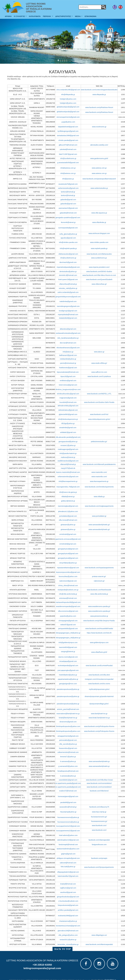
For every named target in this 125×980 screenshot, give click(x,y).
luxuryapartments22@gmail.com (68, 826)
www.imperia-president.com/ (99, 267)
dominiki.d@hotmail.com (68, 275)
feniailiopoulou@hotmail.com (68, 771)
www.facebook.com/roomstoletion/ (99, 783)
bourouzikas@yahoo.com (68, 576)
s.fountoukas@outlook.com (68, 901)
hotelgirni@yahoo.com (68, 99)
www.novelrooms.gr (99, 127)
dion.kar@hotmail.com (68, 343)
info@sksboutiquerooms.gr (68, 419)
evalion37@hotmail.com (68, 791)
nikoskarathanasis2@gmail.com (68, 348)
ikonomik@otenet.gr (68, 222)
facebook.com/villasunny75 (99, 807)
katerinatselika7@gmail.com (68, 876)
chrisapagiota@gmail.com (68, 621)
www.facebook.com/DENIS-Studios (99, 271)
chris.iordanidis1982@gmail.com (68, 90)
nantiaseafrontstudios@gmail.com (68, 333)
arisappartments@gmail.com (68, 736)
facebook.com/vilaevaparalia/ (99, 840)
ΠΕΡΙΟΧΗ (48, 17)
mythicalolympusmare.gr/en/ (99, 689)
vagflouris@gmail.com (68, 888)
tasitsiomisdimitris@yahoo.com (68, 849)
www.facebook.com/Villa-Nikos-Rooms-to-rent (99, 275)
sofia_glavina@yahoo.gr (68, 234)
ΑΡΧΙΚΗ (8, 16)
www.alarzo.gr (99, 352)
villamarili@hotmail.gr (68, 464)
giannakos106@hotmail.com (68, 931)
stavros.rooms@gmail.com (68, 657)
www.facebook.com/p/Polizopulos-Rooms (99, 726)
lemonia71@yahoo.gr (68, 757)
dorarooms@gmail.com (68, 722)
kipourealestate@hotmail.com (68, 372)
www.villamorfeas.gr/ (99, 284)
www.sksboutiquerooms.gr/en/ (99, 419)
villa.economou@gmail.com (68, 611)
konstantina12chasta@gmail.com (68, 926)
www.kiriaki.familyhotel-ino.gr (99, 718)
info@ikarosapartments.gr (68, 481)
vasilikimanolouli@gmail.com (68, 461)
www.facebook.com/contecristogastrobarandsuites (99, 90)
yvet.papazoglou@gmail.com (68, 670)
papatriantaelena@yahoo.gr (68, 679)
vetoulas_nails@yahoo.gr (68, 288)
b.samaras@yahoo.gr (68, 761)
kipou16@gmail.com (68, 376)
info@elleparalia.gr (68, 94)
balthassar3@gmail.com (68, 355)
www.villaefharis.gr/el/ (99, 652)
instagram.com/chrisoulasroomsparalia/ (99, 679)
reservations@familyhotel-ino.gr (68, 714)
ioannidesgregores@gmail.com (68, 306)
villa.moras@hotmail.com (68, 520)
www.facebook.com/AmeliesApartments (99, 487)
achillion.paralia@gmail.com (68, 910)
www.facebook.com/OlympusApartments (99, 867)
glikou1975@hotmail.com (68, 145)
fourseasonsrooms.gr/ (99, 817)
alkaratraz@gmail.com (68, 329)
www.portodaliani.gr (99, 516)
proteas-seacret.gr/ (99, 576)
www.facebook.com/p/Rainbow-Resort (99, 107)
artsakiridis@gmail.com (68, 428)
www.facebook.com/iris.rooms (99, 684)
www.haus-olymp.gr (99, 812)
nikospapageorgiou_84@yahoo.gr (68, 633)
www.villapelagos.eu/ (99, 935)
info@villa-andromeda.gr (68, 594)
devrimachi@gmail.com (68, 262)
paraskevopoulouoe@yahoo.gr (68, 689)
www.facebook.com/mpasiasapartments (99, 568)
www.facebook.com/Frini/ (99, 414)
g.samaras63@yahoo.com (68, 766)
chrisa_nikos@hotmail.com (68, 585)
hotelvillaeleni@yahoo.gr (68, 675)
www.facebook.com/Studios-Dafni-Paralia (99, 402)
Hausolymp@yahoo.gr (68, 812)
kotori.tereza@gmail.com (68, 385)
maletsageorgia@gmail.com (68, 449)
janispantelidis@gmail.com (68, 628)
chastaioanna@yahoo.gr (68, 921)
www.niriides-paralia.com (99, 242)
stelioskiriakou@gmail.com (68, 410)
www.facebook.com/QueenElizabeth (99, 279)
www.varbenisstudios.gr (99, 188)
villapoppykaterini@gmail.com (68, 872)
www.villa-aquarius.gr (99, 213)
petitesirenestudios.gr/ (99, 442)
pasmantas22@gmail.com (68, 208)
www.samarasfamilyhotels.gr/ (99, 525)
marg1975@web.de (68, 468)
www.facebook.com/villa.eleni (99, 675)
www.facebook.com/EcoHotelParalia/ (99, 666)
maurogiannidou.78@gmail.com (68, 487)
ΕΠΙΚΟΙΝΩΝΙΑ (91, 16)
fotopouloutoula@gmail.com (68, 905)
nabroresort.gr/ (99, 581)
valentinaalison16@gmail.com (68, 840)
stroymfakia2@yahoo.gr (68, 563)
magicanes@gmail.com (68, 398)
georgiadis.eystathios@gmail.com (68, 218)
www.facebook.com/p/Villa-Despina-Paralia (99, 621)
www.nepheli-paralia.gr (99, 248)
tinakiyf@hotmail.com (68, 884)
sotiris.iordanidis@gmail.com (68, 292)
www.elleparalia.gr (99, 94)
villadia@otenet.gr (68, 497)
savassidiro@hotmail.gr (68, 807)
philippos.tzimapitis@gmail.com (68, 858)
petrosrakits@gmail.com (68, 740)
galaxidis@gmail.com (68, 200)
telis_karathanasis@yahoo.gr (68, 338)
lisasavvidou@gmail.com (68, 748)
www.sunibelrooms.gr (99, 258)
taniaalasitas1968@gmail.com (68, 136)
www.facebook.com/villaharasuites (99, 254)
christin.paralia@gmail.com (68, 140)
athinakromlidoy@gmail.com (68, 406)
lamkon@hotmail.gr (68, 192)
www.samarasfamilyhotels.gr (99, 761)
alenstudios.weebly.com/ (99, 145)
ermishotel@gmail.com (68, 534)
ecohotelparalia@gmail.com (68, 666)
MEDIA (79, 17)
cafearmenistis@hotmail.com (68, 752)
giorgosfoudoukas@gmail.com (68, 897)
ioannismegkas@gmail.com (68, 506)
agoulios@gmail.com (68, 238)
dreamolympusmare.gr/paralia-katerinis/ (99, 696)
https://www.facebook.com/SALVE (99, 633)
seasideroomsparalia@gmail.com (68, 606)
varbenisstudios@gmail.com (68, 188)
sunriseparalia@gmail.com (68, 228)
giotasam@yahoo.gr (68, 525)
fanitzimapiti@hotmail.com (68, 844)
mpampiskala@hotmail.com (68, 314)
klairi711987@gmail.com (68, 154)
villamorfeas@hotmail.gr (68, 284)
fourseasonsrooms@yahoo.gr (68, 817)
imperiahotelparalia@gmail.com (68, 267)
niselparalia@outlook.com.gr (68, 590)
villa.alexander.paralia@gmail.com (68, 437)
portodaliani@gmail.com (68, 516)
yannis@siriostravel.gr (68, 363)
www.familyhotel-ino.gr (99, 714)
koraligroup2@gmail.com (68, 311)
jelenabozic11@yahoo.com (68, 511)
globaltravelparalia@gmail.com (68, 107)
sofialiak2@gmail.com (68, 432)
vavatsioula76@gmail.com (68, 184)
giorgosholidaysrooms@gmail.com (68, 297)
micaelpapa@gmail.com (68, 661)
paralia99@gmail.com (68, 802)
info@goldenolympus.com (68, 642)
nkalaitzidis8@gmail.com (68, 318)
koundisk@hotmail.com (68, 402)
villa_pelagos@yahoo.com (68, 935)
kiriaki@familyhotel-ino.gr (68, 718)
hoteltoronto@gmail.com (68, 368)
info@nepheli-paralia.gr (68, 248)
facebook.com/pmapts (99, 858)
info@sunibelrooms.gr (68, 158)
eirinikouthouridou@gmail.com (68, 394)
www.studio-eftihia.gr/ (99, 363)
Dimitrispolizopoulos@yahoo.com (68, 726)
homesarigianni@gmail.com (68, 796)
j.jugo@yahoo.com (68, 122)
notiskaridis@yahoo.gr (68, 359)
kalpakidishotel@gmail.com (68, 127)
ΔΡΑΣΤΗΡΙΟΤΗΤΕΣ (64, 17)
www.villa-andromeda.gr (99, 594)
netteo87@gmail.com (68, 625)
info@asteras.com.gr (68, 168)
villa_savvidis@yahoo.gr (68, 744)
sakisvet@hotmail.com (68, 863)
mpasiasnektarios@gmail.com (68, 568)
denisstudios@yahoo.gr (68, 271)
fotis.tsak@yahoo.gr (68, 867)
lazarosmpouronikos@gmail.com (68, 572)
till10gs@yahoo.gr (68, 423)
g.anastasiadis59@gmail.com (68, 163)
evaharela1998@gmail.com (68, 916)
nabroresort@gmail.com (68, 581)
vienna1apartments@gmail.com (68, 117)
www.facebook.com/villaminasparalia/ (99, 944)
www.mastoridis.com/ (99, 472)
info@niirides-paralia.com (68, 242)
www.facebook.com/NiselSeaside (99, 590)
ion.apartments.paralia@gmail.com (68, 783)
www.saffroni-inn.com (99, 372)
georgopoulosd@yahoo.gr (68, 442)
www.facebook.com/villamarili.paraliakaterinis (99, 464)
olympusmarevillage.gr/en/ (99, 704)
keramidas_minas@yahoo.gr (68, 944)
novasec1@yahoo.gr (68, 445)
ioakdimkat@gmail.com (68, 301)
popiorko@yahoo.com (68, 616)
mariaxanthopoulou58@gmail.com (68, 602)
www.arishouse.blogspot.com (99, 233)
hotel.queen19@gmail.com (68, 279)
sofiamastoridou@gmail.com (68, 477)
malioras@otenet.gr (68, 457)
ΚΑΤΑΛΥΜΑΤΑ (35, 16)
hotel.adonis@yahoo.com (68, 835)
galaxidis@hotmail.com (68, 213)
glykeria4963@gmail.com (68, 414)
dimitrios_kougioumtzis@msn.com (68, 389)
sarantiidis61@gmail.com (68, 780)
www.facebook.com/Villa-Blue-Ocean (99, 780)
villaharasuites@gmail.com (68, 254)
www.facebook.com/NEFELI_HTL (99, 394)
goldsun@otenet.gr (68, 501)
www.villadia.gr (99, 497)
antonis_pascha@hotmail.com (68, 709)
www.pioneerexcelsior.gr (99, 616)
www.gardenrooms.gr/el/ (99, 158)
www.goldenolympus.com (99, 642)
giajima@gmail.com (68, 854)
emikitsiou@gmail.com (68, 381)
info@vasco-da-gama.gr (68, 492)
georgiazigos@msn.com (68, 684)
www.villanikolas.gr (99, 222)
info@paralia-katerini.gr (68, 453)
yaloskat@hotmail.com (68, 149)
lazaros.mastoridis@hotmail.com (68, 472)
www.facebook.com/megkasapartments (99, 506)
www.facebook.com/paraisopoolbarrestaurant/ (99, 179)
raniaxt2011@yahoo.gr (68, 940)
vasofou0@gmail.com (68, 892)
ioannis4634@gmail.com (68, 647)
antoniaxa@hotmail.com (68, 598)
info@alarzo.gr (68, 352)
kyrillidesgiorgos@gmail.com (68, 131)
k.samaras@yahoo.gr (68, 776)
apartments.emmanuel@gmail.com (68, 539)
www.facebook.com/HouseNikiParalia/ (99, 628)
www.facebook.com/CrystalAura (99, 376)
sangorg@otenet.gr (68, 652)
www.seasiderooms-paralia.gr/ (99, 606)
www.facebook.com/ (99, 825)
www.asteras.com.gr (99, 168)
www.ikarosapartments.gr (99, 481)
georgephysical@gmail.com (68, 549)
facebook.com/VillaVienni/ (99, 791)
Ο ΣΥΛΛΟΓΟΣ (21, 17)
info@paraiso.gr (68, 179)
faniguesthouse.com (99, 844)
